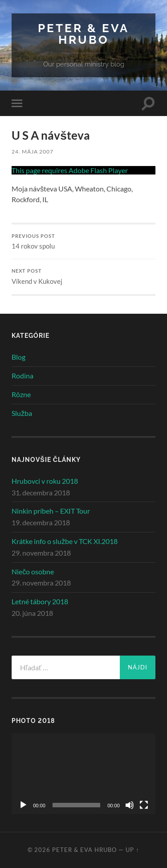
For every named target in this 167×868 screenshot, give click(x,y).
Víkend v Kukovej (83, 277)
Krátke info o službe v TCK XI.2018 (65, 541)
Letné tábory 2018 (40, 601)
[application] (83, 774)
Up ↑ (132, 850)
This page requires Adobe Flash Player (70, 170)
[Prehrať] (23, 805)
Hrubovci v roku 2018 (45, 481)
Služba (22, 413)
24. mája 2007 (33, 152)
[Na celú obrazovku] (144, 805)
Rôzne (21, 394)
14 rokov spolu (83, 242)
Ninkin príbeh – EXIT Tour (51, 511)
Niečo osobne (33, 571)
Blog (18, 357)
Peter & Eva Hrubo (83, 34)
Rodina (22, 376)
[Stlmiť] (130, 805)
